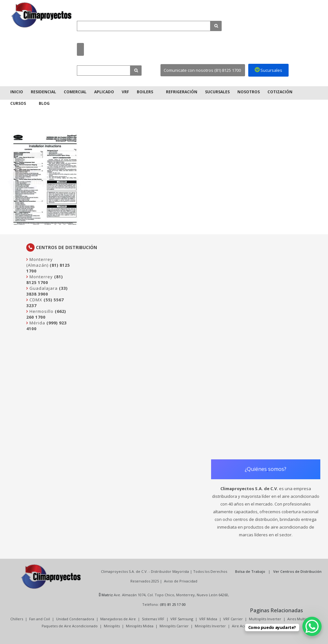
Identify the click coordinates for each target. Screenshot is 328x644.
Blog (44, 103)
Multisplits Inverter (265, 619)
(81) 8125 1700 (45, 280)
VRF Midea (208, 619)
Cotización (280, 92)
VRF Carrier (233, 619)
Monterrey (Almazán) (40, 262)
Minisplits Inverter (210, 626)
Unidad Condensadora (75, 619)
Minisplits (112, 626)
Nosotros (249, 92)
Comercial (75, 92)
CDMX (35, 300)
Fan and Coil (40, 619)
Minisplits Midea (140, 626)
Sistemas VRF (153, 619)
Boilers (145, 92)
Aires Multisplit (300, 619)
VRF (125, 92)
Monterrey (41, 277)
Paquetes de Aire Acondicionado (70, 626)
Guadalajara (43, 288)
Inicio (17, 92)
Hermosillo (41, 311)
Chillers (17, 619)
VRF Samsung (182, 619)
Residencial (43, 92)
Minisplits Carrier (174, 626)
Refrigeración (182, 92)
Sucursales (217, 92)
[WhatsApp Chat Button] (312, 626)
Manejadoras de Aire (118, 619)
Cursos (18, 103)
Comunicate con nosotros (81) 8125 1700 (202, 70)
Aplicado (104, 92)
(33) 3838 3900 (47, 291)
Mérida (37, 323)
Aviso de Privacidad (181, 581)
